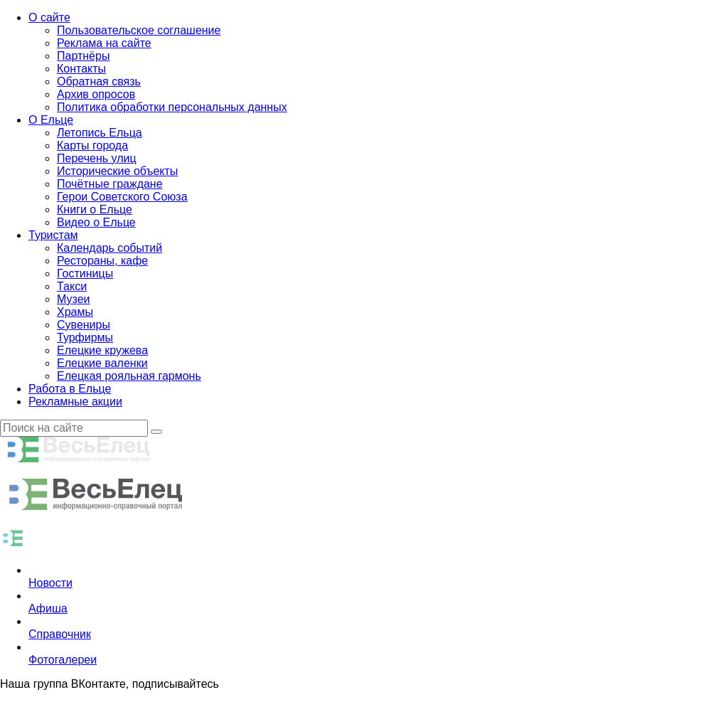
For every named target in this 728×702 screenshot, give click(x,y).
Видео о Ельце (96, 222)
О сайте (49, 17)
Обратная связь (99, 81)
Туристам (53, 235)
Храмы (75, 312)
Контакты (81, 69)
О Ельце (51, 120)
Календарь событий (109, 248)
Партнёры (83, 56)
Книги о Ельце (95, 209)
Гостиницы (85, 273)
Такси (72, 286)
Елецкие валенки (102, 363)
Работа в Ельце (70, 389)
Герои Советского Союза (122, 197)
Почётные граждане (110, 184)
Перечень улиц (97, 158)
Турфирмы (85, 337)
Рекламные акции (75, 401)
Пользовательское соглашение (139, 30)
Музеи (74, 299)
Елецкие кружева (102, 350)
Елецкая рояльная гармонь (129, 376)
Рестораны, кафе (102, 261)
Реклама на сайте (104, 43)
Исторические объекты (117, 171)
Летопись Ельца (100, 133)
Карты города (92, 145)
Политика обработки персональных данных (172, 107)
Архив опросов (96, 94)
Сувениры (84, 325)
